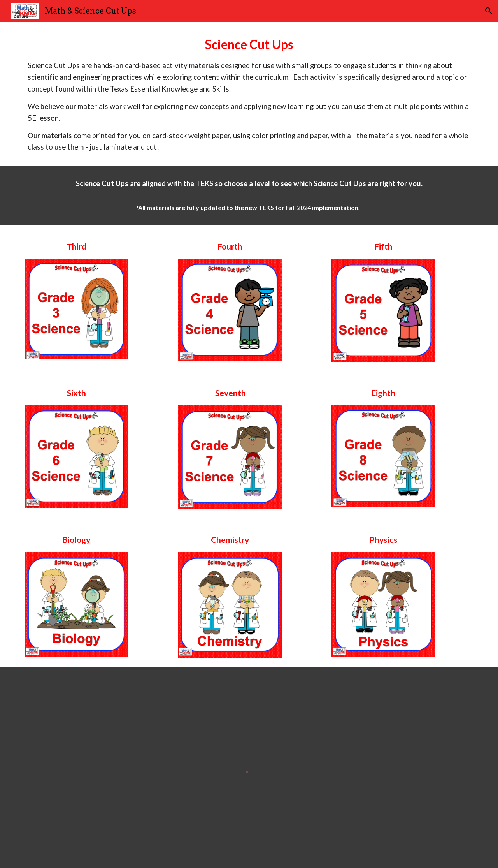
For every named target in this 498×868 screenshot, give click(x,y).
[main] (249, 94)
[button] (489, 11)
